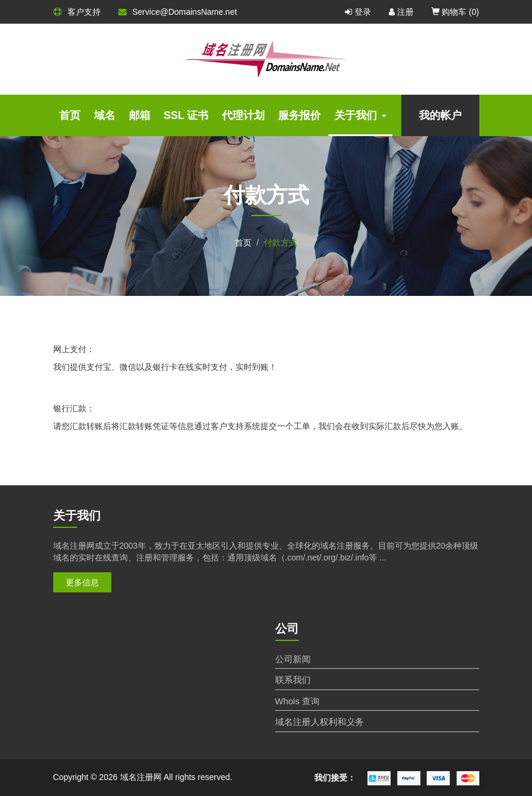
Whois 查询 (298, 701)
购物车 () (455, 12)
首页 (70, 115)
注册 (401, 12)
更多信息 (82, 582)
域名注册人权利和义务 (320, 722)
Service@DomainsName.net (178, 12)
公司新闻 (293, 659)
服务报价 (299, 115)
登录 (358, 12)
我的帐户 (440, 115)
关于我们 (360, 115)
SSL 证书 (186, 115)
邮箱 (140, 115)
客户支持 (77, 12)
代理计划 (243, 115)
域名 (105, 115)
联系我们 (293, 680)
